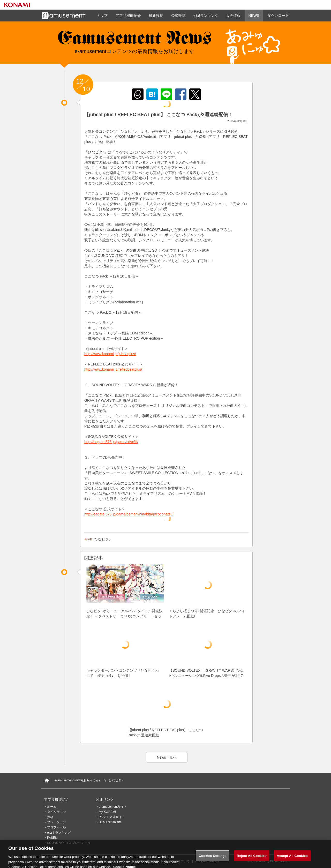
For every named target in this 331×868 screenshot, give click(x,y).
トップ (102, 16)
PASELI (52, 838)
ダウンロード (278, 16)
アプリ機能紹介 (128, 16)
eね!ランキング (206, 16)
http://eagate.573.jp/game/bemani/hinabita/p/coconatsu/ (129, 514)
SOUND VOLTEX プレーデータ (69, 843)
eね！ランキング (59, 833)
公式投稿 (178, 16)
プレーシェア (56, 822)
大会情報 (233, 16)
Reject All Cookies (251, 859)
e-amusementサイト (113, 807)
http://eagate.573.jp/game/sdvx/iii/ (111, 442)
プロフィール (56, 827)
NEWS (254, 16)
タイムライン (56, 812)
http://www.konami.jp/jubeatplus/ (110, 354)
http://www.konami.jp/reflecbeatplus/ (113, 369)
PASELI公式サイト (112, 817)
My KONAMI (107, 812)
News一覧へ (167, 757)
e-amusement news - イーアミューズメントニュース (134, 40)
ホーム (52, 807)
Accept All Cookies (292, 859)
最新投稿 (156, 16)
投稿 (50, 817)
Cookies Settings (213, 859)
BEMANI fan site (110, 822)
